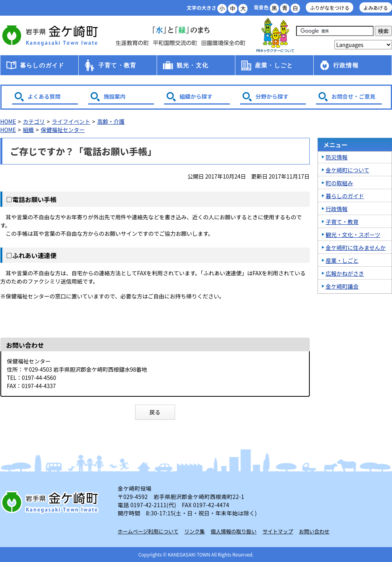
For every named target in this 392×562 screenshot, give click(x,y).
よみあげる (376, 8)
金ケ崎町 (51, 35)
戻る (155, 412)
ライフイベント (71, 121)
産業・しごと (274, 65)
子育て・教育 (117, 65)
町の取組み (340, 183)
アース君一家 (275, 35)
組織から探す (196, 96)
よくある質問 (44, 96)
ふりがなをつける (330, 8)
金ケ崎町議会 (342, 286)
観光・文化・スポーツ (353, 235)
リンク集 (195, 531)
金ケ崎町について (348, 170)
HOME (8, 121)
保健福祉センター (63, 130)
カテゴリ (34, 121)
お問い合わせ (314, 531)
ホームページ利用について (148, 531)
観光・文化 (192, 65)
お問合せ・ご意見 (354, 96)
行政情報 (346, 65)
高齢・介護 (111, 121)
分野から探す (272, 96)
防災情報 (337, 157)
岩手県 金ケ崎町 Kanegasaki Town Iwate (51, 502)
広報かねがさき (345, 273)
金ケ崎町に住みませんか (356, 248)
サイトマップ (278, 531)
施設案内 (115, 96)
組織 (28, 130)
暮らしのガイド (42, 65)
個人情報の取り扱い (234, 531)
